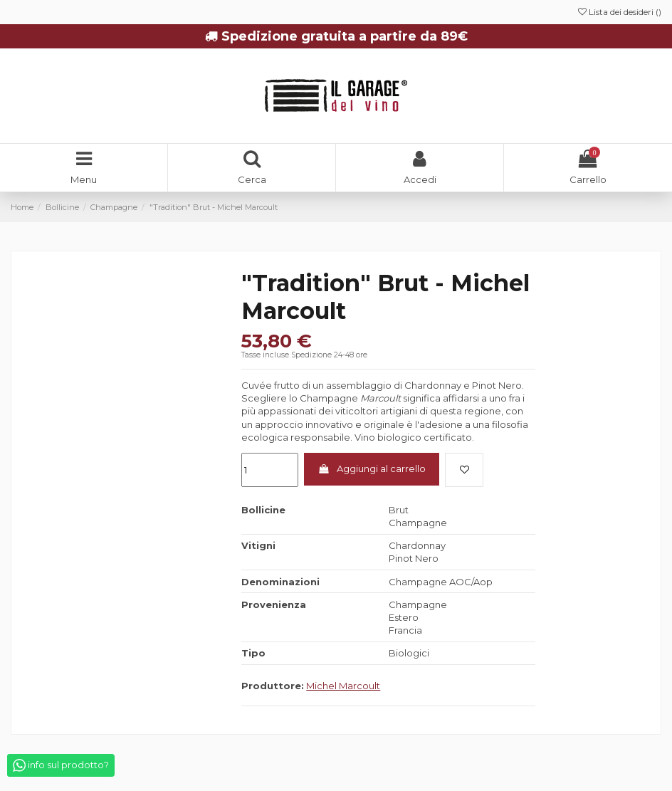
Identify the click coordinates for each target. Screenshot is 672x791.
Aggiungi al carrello (372, 468)
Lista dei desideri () (620, 12)
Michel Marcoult (343, 686)
